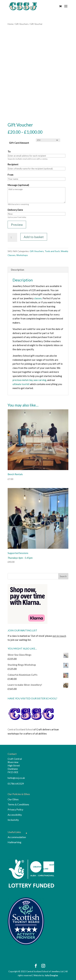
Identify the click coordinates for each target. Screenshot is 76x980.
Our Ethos (13, 799)
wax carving (40, 380)
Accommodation (17, 837)
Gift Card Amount (19, 143)
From (10, 175)
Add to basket (34, 237)
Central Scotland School (20, 729)
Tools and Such (52, 251)
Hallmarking (14, 842)
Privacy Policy (15, 809)
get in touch (59, 636)
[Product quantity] (12, 237)
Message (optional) (18, 185)
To (9, 151)
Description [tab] (18, 270)
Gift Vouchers (22, 24)
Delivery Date (15, 210)
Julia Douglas (51, 975)
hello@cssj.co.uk (16, 778)
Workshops (22, 255)
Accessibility (15, 815)
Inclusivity (13, 820)
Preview (17, 225)
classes (38, 298)
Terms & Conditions (18, 804)
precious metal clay (23, 380)
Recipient (13, 164)
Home (10, 24)
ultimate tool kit (21, 384)
